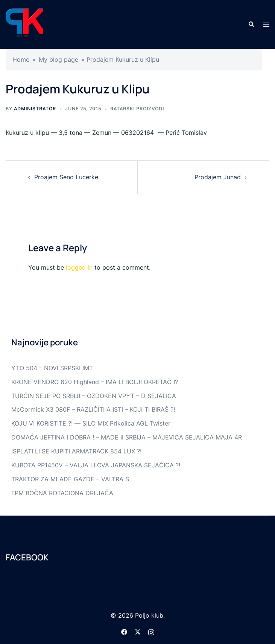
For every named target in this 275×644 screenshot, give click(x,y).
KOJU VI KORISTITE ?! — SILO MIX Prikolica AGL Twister (91, 423)
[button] (251, 24)
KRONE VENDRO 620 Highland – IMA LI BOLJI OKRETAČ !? (95, 382)
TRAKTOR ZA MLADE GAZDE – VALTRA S (70, 479)
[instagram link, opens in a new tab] (151, 631)
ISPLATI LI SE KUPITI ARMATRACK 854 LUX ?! (76, 451)
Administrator (35, 109)
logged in (79, 267)
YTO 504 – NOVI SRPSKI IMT (52, 368)
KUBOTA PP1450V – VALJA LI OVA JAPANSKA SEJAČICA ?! (96, 465)
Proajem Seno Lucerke (66, 177)
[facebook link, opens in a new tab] (124, 631)
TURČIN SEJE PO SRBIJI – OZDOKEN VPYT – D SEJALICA (94, 396)
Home (21, 60)
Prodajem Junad (218, 177)
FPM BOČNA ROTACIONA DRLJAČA (62, 493)
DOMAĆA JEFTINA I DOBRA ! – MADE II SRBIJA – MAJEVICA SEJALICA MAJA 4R (127, 437)
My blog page (58, 60)
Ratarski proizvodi (137, 109)
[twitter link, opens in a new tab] (138, 631)
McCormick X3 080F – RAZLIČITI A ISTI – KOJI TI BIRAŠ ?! (93, 409)
